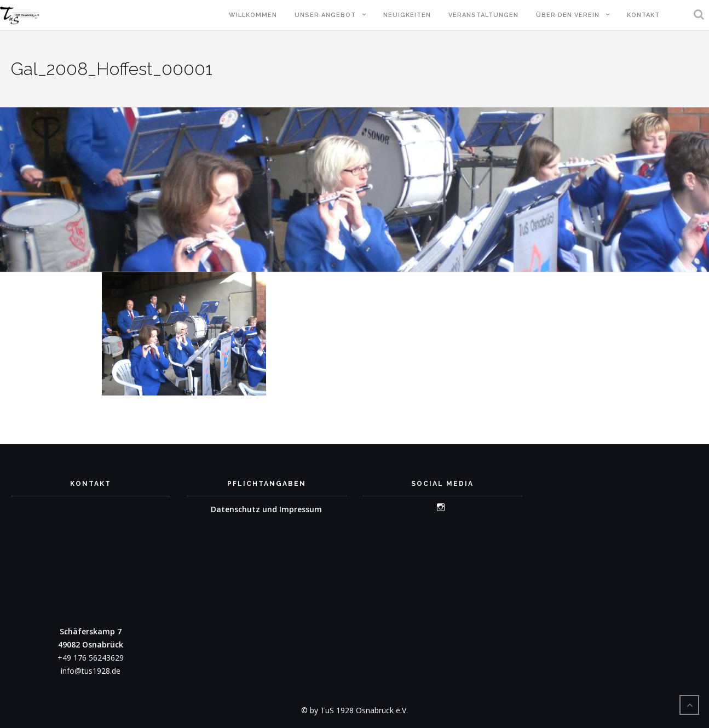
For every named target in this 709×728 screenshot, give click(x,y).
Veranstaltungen (483, 15)
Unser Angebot (325, 15)
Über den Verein (568, 15)
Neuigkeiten (407, 15)
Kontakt (643, 15)
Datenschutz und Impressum (266, 509)
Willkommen (253, 15)
